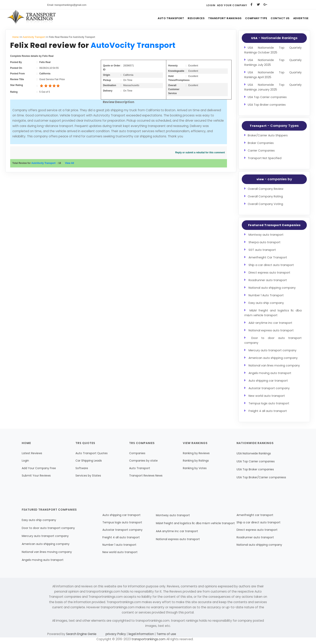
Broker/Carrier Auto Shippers (268, 135)
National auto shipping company (272, 288)
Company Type (252, 19)
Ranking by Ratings (196, 461)
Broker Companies (261, 143)
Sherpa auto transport (264, 242)
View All (69, 163)
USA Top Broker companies (267, 105)
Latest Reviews (32, 453)
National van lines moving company (274, 365)
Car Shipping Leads (89, 461)
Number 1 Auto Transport (266, 295)
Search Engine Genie (81, 634)
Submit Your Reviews (36, 476)
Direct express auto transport (269, 273)
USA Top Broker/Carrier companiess (261, 477)
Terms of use (166, 634)
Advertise (300, 19)
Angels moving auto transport (270, 373)
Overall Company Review (266, 189)
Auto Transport (164, 19)
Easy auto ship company (266, 303)
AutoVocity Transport (34, 37)
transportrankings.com (149, 639)
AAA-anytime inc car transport (270, 323)
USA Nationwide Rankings (254, 453)
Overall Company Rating (265, 196)
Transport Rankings (220, 19)
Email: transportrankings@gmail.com (67, 5)
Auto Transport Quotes (92, 453)
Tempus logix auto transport (269, 403)
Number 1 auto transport (119, 545)
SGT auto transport (262, 250)
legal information (141, 634)
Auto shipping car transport (268, 381)
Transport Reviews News (146, 476)
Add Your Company (232, 5)
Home (16, 37)
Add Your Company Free (39, 468)
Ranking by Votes (195, 468)
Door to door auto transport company (48, 528)
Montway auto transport (266, 235)
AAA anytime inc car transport (177, 531)
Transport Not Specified (265, 158)
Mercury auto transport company (272, 350)
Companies (137, 453)
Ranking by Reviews (196, 453)
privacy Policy (116, 634)
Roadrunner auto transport (268, 280)
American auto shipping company (273, 358)
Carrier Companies (261, 151)
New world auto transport (267, 396)
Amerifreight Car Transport (268, 257)
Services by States (88, 476)
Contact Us (278, 19)
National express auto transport (271, 330)
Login (211, 5)
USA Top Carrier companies (267, 97)
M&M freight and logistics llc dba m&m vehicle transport (195, 523)
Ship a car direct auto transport (271, 265)
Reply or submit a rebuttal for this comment (200, 153)
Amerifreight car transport (255, 515)
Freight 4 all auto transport (268, 411)
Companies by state (143, 461)
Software (82, 468)
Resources (190, 19)
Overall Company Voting (265, 204)
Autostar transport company (269, 388)
